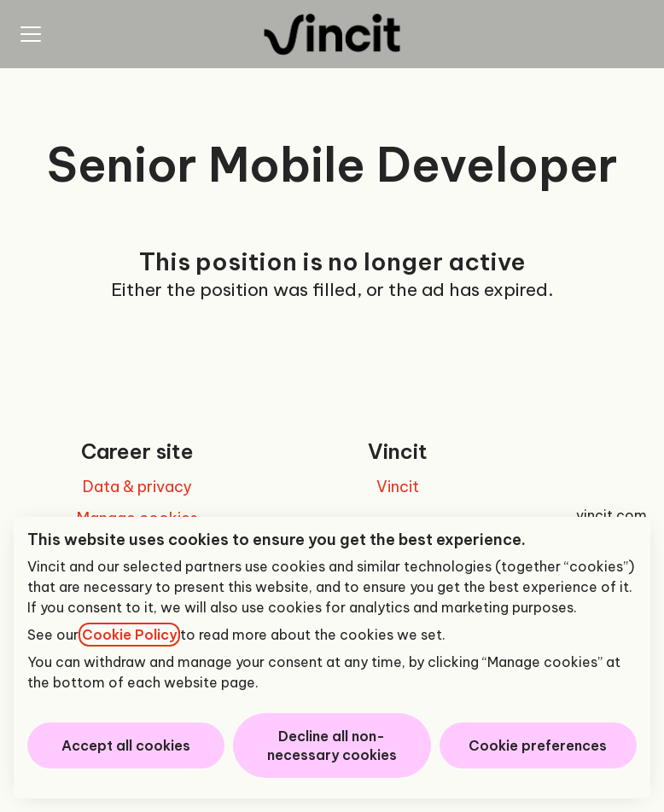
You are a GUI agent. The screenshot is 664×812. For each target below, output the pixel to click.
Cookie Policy (129, 635)
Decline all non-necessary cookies (332, 745)
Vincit (398, 487)
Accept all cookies (126, 745)
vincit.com (612, 515)
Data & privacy (137, 487)
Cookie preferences (538, 745)
